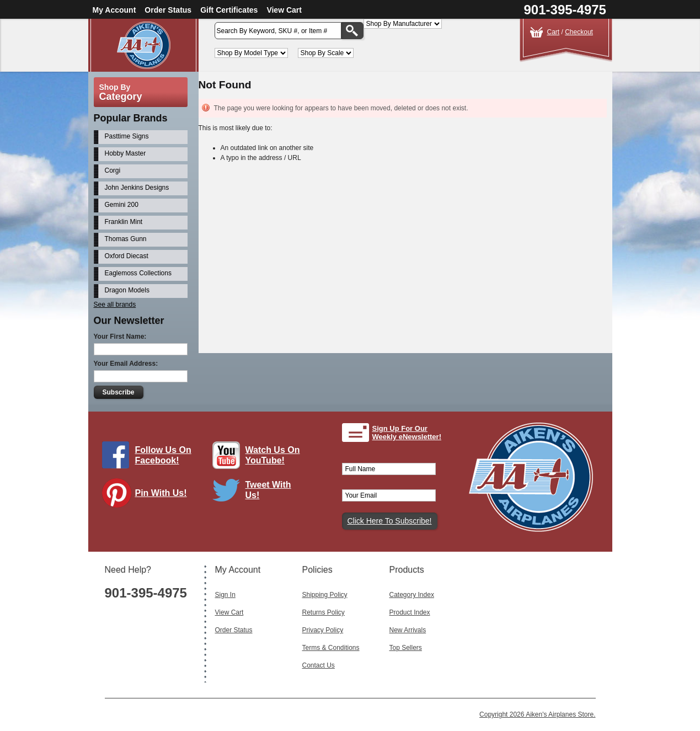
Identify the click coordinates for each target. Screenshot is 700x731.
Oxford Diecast (127, 256)
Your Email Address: (126, 364)
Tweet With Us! (268, 490)
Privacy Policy (323, 630)
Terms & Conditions (331, 648)
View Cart (284, 10)
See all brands (115, 305)
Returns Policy (324, 612)
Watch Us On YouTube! (273, 455)
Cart (554, 32)
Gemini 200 (122, 205)
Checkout (579, 32)
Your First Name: (120, 337)
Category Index (412, 595)
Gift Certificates (229, 10)
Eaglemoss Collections (138, 273)
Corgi (113, 170)
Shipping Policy (325, 595)
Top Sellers (406, 648)
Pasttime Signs (127, 136)
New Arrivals (408, 630)
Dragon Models (127, 290)
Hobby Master (125, 153)
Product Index (410, 612)
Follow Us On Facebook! (163, 455)
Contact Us (319, 665)
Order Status (168, 10)
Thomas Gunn (126, 239)
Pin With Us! (161, 493)
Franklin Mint (124, 222)
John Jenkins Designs (137, 188)
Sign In (225, 595)
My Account (114, 10)
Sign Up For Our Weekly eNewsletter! (407, 433)
